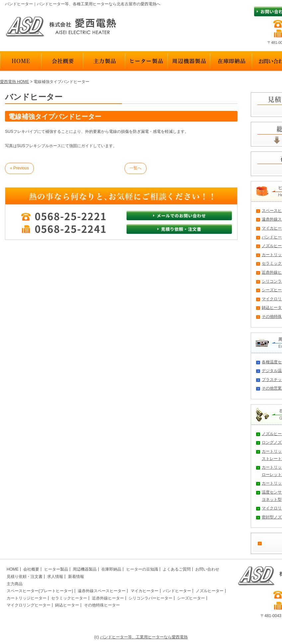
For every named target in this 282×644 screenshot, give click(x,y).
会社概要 (31, 569)
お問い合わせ (207, 569)
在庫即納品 (111, 569)
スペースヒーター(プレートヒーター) (40, 591)
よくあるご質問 (177, 569)
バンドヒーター (177, 591)
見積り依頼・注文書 (25, 577)
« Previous (19, 168)
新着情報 (76, 577)
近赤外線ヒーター (108, 598)
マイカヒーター (144, 591)
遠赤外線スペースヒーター (102, 591)
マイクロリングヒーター (29, 605)
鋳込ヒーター (67, 605)
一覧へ (136, 168)
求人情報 (55, 577)
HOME (13, 569)
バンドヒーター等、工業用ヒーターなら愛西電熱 (144, 637)
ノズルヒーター (210, 591)
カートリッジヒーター (27, 598)
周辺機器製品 (85, 569)
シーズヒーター (191, 598)
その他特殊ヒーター (102, 605)
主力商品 (15, 584)
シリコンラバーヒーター (150, 598)
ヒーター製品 (56, 569)
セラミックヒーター (69, 598)
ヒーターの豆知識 (142, 569)
